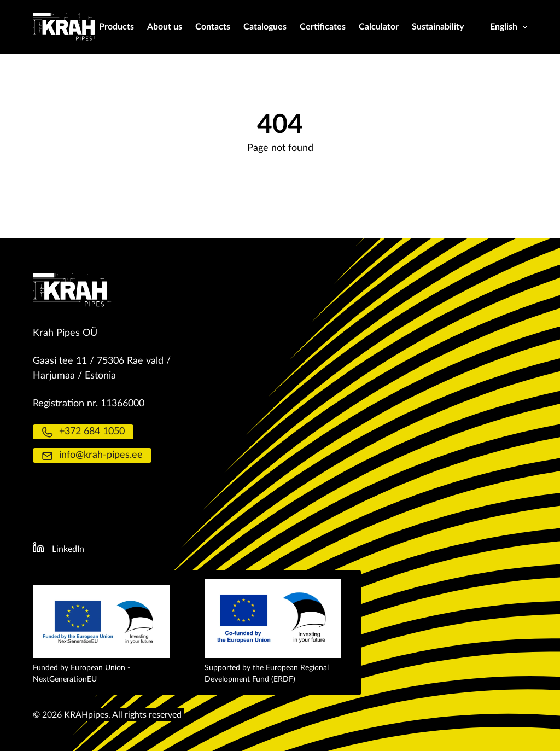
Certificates (323, 27)
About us (165, 27)
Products (116, 27)
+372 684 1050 (83, 432)
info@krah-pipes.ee (92, 455)
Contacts (213, 27)
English (509, 27)
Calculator (379, 27)
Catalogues (265, 27)
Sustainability (438, 27)
